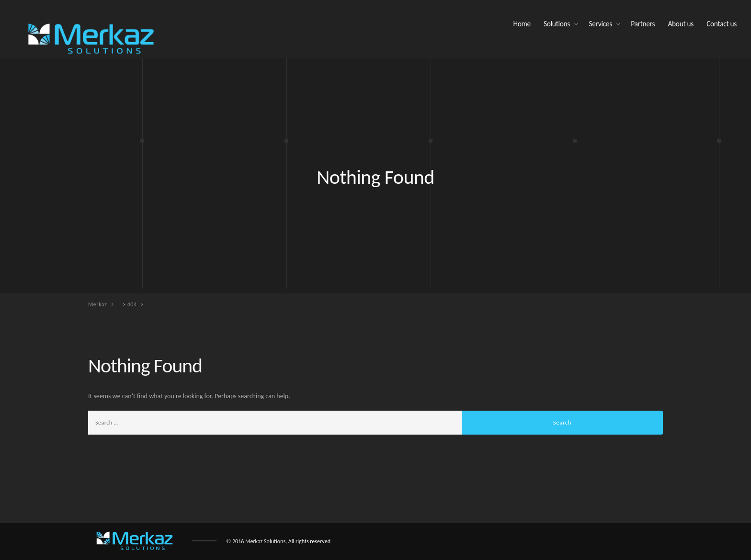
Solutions (557, 24)
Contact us (722, 24)
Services (600, 24)
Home (522, 24)
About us (681, 24)
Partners (643, 24)
